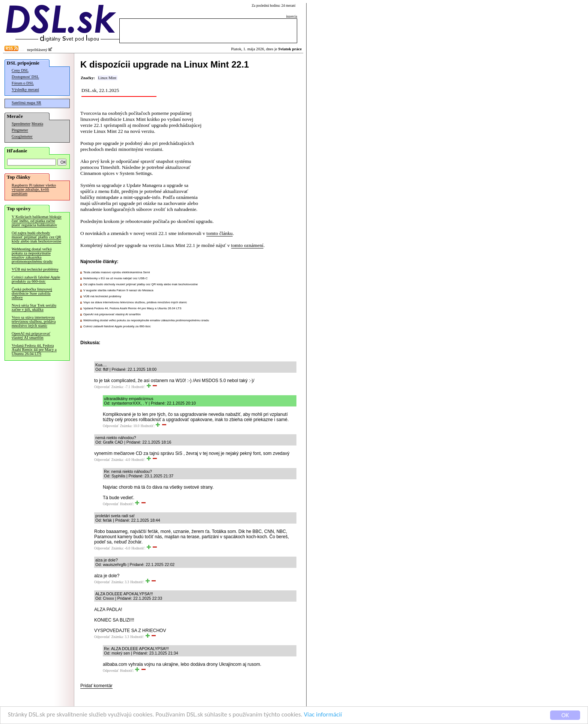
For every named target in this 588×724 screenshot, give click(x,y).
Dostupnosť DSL (25, 77)
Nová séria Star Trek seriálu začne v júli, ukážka (34, 307)
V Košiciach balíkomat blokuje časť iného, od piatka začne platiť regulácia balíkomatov (37, 221)
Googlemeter (22, 136)
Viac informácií (324, 716)
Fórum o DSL (23, 83)
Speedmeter (21, 124)
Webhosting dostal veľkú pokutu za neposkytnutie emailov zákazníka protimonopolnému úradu (32, 255)
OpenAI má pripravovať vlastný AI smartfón (31, 336)
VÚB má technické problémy (35, 269)
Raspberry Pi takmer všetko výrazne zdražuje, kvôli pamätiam (34, 189)
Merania (37, 124)
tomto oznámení (247, 245)
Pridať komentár (96, 686)
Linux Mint (107, 78)
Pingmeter (20, 130)
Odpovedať (102, 387)
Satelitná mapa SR (26, 103)
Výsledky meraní (25, 90)
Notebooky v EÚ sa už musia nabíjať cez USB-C (116, 278)
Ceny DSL (20, 70)
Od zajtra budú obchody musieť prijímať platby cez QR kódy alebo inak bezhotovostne (36, 237)
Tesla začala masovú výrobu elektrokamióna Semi (117, 272)
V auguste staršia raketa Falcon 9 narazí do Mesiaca (118, 290)
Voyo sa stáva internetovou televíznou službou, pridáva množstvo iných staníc (34, 321)
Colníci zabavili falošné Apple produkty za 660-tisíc (36, 279)
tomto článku (220, 233)
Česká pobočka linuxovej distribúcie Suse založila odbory (32, 293)
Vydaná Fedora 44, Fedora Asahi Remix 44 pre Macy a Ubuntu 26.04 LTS (34, 350)
